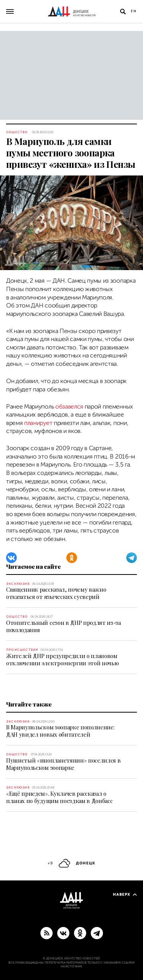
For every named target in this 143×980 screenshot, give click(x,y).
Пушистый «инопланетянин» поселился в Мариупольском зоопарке (63, 764)
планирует (38, 423)
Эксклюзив (18, 584)
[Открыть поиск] (123, 11)
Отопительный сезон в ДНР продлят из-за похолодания (63, 626)
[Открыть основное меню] (10, 11)
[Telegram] (132, 558)
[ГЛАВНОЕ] (97, 933)
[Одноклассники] (72, 558)
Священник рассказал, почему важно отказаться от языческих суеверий (56, 593)
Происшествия (22, 650)
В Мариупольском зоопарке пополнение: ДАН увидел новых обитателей (60, 731)
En (134, 11)
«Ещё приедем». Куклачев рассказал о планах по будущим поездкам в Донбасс (59, 797)
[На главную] (72, 11)
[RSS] (47, 933)
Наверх (125, 894)
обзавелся (69, 407)
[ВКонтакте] (11, 558)
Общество (17, 132)
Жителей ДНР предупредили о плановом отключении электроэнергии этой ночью (62, 659)
